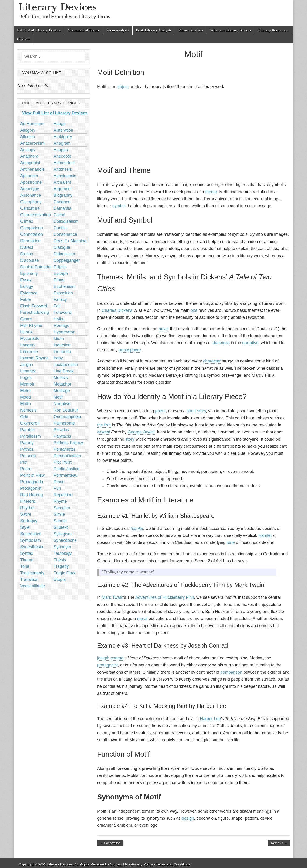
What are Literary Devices (231, 30)
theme (211, 192)
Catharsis (62, 208)
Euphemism (65, 286)
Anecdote (62, 156)
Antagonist (30, 163)
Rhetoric (28, 501)
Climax (27, 221)
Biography (63, 195)
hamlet (137, 529)
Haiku (59, 319)
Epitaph (61, 273)
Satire (26, 514)
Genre (26, 319)
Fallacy (60, 299)
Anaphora (29, 156)
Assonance (31, 195)
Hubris (26, 332)
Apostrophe (31, 182)
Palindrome (64, 423)
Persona (28, 456)
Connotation (32, 234)
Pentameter (64, 449)
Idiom (59, 339)
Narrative (62, 404)
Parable (27, 430)
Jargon (27, 365)
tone (231, 542)
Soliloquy (29, 521)
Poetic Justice (67, 469)
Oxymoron (30, 423)
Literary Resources (273, 30)
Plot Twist (63, 462)
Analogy (28, 150)
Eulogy (27, 286)
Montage (62, 391)
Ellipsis (60, 267)
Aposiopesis (65, 176)
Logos (26, 378)
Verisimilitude (33, 586)
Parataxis (62, 436)
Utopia (60, 579)
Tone (25, 566)
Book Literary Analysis (154, 30)
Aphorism (29, 176)
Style (25, 527)
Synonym (62, 547)
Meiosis (61, 378)
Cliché (59, 215)
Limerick (28, 371)
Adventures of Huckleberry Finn (165, 597)
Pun (57, 488)
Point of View (32, 475)
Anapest (61, 150)
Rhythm (27, 508)
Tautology (63, 553)
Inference (29, 352)
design (188, 818)
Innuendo (62, 352)
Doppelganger (67, 260)
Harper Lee (210, 719)
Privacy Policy (142, 864)
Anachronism (32, 143)
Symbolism (31, 540)
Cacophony (31, 202)
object (123, 87)
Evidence (29, 293)
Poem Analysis (118, 30)
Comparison (32, 228)
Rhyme (60, 501)
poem (160, 411)
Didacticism (64, 254)
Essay (26, 280)
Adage (60, 124)
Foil (57, 306)
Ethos (59, 280)
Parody (27, 443)
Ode (24, 417)
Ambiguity (63, 137)
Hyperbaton (64, 332)
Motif (58, 397)
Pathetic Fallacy (68, 443)
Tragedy (61, 566)
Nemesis (28, 410)
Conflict (61, 228)
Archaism (62, 182)
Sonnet (60, 521)
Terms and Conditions (173, 864)
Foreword (62, 313)
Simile (59, 514)
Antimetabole (32, 169)
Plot (24, 462)
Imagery (28, 345)
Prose (59, 482)
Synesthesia (32, 547)
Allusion (28, 137)
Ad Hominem (32, 124)
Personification (67, 456)
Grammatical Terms (83, 30)
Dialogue (62, 247)
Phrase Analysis (191, 30)
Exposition (63, 293)
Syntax (27, 553)
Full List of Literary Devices (39, 30)
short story (196, 411)
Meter (26, 391)
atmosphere (130, 350)
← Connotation (110, 843)
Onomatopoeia (67, 417)
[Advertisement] (193, 127)
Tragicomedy (32, 573)
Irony (58, 358)
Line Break (64, 371)
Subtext (61, 527)
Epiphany (29, 273)
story (130, 439)
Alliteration (63, 130)
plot (194, 310)
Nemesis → (279, 843)
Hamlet (265, 535)
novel (164, 329)
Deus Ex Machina (70, 241)
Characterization (36, 215)
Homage (61, 326)
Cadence (62, 202)
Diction (27, 254)
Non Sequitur (66, 410)
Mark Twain (113, 597)
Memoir (27, 384)
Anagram (62, 143)
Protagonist (31, 488)
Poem (26, 469)
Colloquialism (66, 221)
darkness (221, 343)
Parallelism (31, 436)
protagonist (107, 665)
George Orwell (141, 432)
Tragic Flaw (64, 573)
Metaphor (62, 384)
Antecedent (64, 163)
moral (142, 619)
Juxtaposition (66, 365)
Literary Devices (58, 7)
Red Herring (32, 495)
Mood (26, 397)
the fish (104, 425)
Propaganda (32, 482)
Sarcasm (62, 508)
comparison (231, 672)
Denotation (30, 241)
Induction (62, 345)
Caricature (30, 208)
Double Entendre (36, 267)
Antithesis (63, 169)
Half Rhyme (31, 326)
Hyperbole (30, 339)
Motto (26, 404)
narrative (250, 343)
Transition (29, 579)
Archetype (30, 189)
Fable (26, 299)
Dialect (27, 247)
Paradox (61, 430)
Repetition (63, 495)
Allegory (28, 130)
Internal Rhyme (34, 358)
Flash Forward (34, 306)
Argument (63, 189)
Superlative (31, 534)
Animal (104, 432)
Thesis (60, 560)
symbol (119, 206)
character (212, 361)
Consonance (65, 234)
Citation (23, 39)
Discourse (30, 260)
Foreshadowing (35, 313)
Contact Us (119, 864)
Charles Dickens (117, 310)
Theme (27, 560)
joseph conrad (110, 658)
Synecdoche (65, 540)
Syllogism (63, 534)
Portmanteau (66, 475)
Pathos (27, 449)
